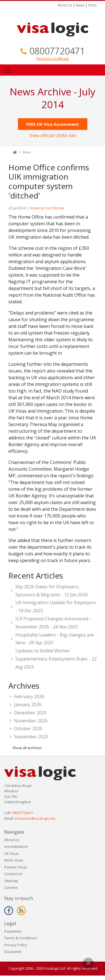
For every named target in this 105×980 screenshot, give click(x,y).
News (80, 5)
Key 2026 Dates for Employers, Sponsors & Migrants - (52, 591)
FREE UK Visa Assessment (53, 124)
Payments (13, 931)
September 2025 (31, 737)
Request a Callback (53, 59)
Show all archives (27, 748)
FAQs (92, 5)
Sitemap (11, 881)
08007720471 (57, 51)
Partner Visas (16, 867)
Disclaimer (13, 952)
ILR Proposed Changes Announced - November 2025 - (53, 623)
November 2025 (31, 721)
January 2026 (28, 705)
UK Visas (12, 853)
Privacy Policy (16, 945)
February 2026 (29, 696)
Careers (11, 887)
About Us (65, 5)
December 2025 (30, 713)
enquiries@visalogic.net (35, 818)
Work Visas (14, 860)
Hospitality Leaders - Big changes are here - (55, 639)
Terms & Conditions (21, 938)
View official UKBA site (53, 135)
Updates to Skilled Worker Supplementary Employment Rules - (56, 659)
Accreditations (16, 846)
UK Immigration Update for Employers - (56, 607)
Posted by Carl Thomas (47, 208)
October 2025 (28, 729)
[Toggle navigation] (8, 70)
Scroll (88, 963)
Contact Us (13, 874)
